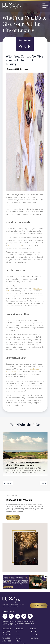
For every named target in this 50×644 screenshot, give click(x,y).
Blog (17, 632)
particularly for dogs (14, 245)
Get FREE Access (39, 606)
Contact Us (34, 635)
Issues (18, 635)
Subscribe (19, 641)
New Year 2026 (7, 635)
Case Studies (34, 638)
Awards (18, 638)
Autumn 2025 (7, 641)
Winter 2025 (6, 638)
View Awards (13, 517)
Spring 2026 (7, 632)
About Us (33, 632)
